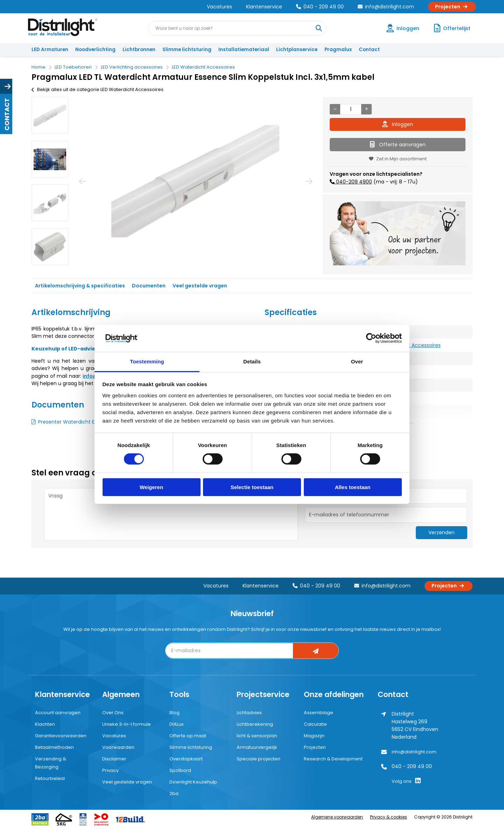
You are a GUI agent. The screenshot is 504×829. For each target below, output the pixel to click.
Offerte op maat (188, 736)
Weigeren (151, 487)
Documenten (149, 286)
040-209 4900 (353, 182)
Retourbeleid (50, 778)
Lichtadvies (249, 713)
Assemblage (318, 713)
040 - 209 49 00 (320, 7)
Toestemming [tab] (147, 361)
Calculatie (315, 724)
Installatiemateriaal (244, 50)
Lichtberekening (255, 724)
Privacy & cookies (388, 817)
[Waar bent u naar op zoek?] (319, 28)
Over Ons (113, 713)
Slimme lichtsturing (187, 50)
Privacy (110, 770)
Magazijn (314, 736)
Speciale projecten (258, 759)
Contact (369, 50)
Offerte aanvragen (398, 145)
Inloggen (398, 124)
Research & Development (333, 759)
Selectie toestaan (252, 487)
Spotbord (180, 770)
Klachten (45, 724)
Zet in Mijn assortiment (398, 159)
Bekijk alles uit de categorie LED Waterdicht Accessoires (97, 89)
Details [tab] (252, 361)
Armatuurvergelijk (257, 747)
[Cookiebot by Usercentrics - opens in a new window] (371, 338)
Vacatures (219, 7)
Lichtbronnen (139, 50)
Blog (174, 713)
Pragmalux (338, 50)
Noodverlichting (95, 50)
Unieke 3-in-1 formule (127, 724)
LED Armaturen (50, 50)
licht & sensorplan (257, 736)
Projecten (452, 7)
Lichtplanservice (297, 50)
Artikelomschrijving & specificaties (80, 286)
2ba (174, 793)
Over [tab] (357, 361)
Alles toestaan (353, 487)
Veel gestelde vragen (200, 286)
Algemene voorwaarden (337, 817)
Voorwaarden (118, 747)
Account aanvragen (58, 713)
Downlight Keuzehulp (193, 782)
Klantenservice (264, 7)
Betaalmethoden (54, 747)
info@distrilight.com (386, 7)
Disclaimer (114, 759)
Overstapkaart (186, 759)
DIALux (176, 724)
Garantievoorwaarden (61, 736)
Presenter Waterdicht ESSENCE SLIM (81, 422)
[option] (50, 115)
